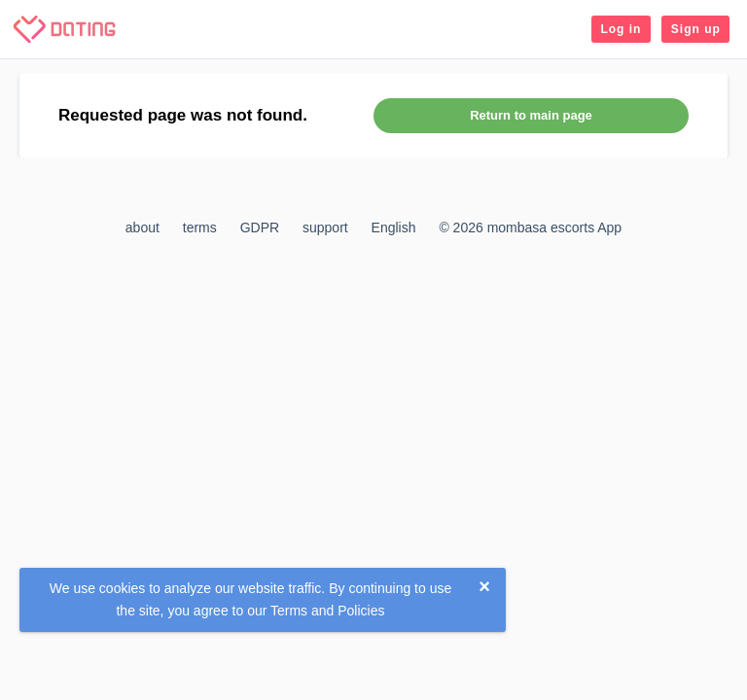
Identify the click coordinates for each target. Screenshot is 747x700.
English (394, 227)
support (325, 227)
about (142, 227)
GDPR (260, 227)
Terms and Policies (328, 611)
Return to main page (531, 115)
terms (200, 227)
